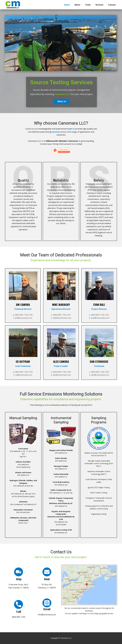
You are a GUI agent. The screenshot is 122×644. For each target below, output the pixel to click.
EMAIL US (63, 101)
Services (99, 5)
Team (88, 5)
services (56, 132)
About (77, 5)
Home (67, 5)
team (70, 129)
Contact (112, 5)
